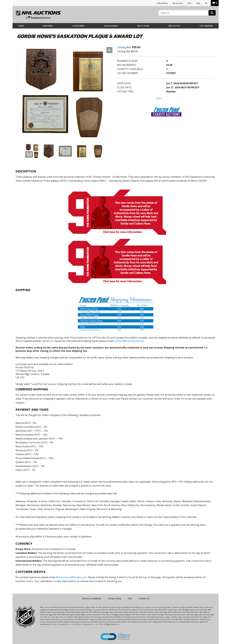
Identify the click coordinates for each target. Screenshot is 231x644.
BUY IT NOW (143, 26)
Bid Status (174, 26)
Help (198, 3)
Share (159, 98)
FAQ (189, 3)
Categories (78, 26)
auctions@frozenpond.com (129, 341)
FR (206, 3)
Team (21, 26)
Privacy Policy (115, 598)
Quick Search (111, 26)
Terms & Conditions (91, 598)
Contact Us (144, 598)
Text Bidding (206, 26)
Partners (48, 26)
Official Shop (162, 3)
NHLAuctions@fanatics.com (71, 577)
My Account (178, 3)
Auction (171, 91)
